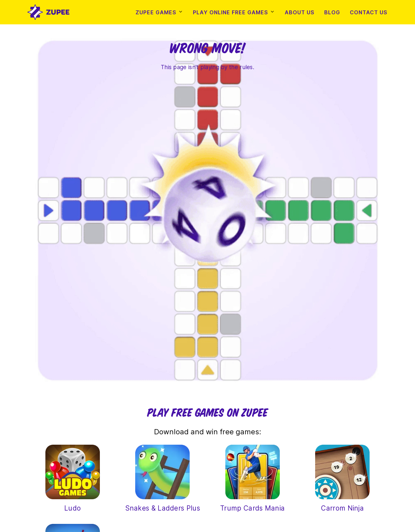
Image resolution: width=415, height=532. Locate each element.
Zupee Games (156, 12)
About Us (300, 12)
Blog (332, 12)
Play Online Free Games (231, 12)
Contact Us (369, 12)
